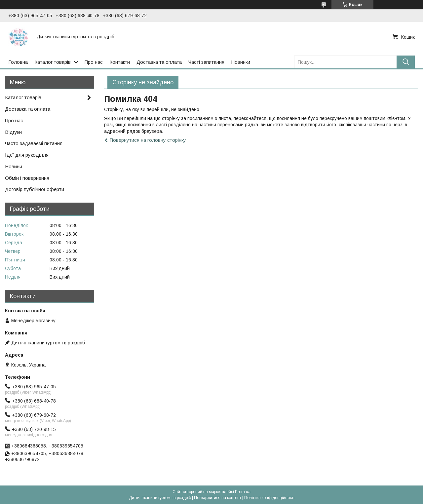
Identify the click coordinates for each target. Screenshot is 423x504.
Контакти (120, 62)
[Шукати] (406, 62)
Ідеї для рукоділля (27, 155)
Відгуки (13, 132)
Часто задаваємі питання (34, 143)
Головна (18, 62)
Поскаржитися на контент (218, 498)
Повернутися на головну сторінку (148, 140)
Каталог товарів (53, 62)
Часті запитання (206, 62)
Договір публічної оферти (35, 189)
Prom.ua (243, 492)
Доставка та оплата (159, 62)
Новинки (241, 62)
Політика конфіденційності (269, 498)
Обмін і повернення (27, 178)
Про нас (94, 62)
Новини (14, 166)
